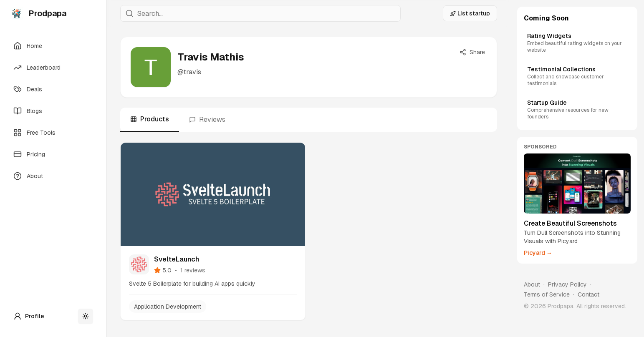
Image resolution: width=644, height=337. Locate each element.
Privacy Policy (567, 284)
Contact (588, 294)
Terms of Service (547, 294)
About (532, 284)
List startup (470, 13)
